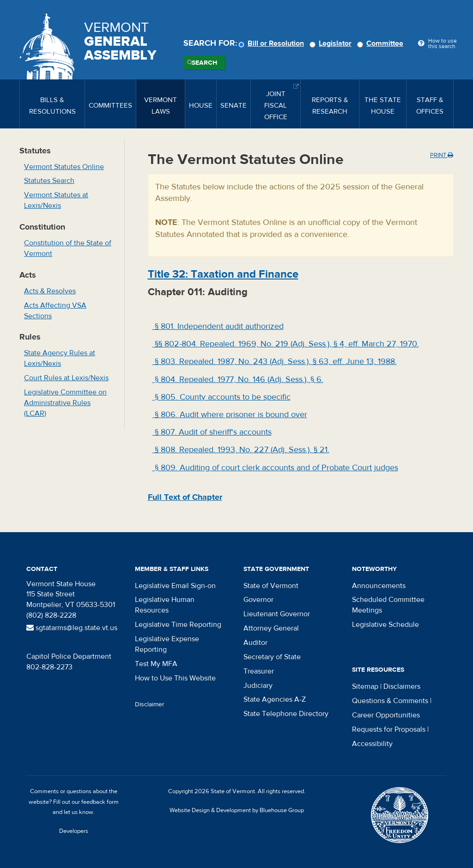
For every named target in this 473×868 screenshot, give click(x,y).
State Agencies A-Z (275, 699)
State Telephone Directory (286, 714)
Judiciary (258, 686)
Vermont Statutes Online (64, 167)
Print (442, 155)
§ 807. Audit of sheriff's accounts (212, 432)
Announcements (379, 586)
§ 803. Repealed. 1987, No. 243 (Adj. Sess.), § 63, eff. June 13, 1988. (275, 361)
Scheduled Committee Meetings (388, 605)
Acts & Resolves (50, 291)
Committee (382, 43)
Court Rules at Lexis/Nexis (66, 378)
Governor (258, 600)
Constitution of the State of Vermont (68, 248)
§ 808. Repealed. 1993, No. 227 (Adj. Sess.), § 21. (241, 450)
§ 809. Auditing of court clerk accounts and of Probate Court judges (275, 468)
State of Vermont (271, 586)
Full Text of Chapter (185, 497)
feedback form (100, 802)
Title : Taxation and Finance (223, 274)
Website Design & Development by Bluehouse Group (237, 810)
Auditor (255, 643)
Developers (74, 831)
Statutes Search (49, 181)
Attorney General (271, 628)
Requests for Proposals (389, 729)
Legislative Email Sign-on (175, 586)
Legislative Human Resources (165, 605)
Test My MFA (156, 664)
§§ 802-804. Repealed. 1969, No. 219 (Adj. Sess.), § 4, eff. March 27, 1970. (286, 344)
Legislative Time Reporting (178, 625)
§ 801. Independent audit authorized (218, 326)
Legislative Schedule (385, 625)
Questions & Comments (390, 701)
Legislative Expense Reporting (167, 644)
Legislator (332, 43)
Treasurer (259, 671)
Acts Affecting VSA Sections (55, 311)
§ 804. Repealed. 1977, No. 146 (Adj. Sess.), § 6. (238, 379)
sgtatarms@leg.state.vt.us (72, 628)
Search (204, 63)
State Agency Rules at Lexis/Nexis (60, 358)
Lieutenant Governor (277, 614)
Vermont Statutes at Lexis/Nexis (56, 200)
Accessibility (372, 744)
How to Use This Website (175, 678)
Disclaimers (402, 686)
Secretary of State (272, 657)
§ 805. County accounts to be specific (221, 397)
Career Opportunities (386, 715)
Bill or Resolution (273, 43)
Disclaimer (150, 704)
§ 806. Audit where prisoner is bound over (230, 415)
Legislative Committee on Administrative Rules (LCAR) (65, 403)
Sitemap (365, 686)
